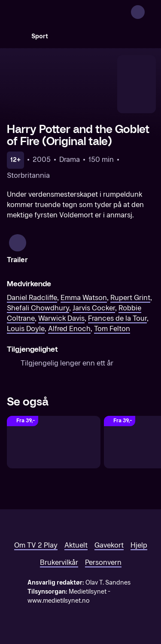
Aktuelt (76, 545)
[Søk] (15, 36)
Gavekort (109, 545)
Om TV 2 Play (36, 545)
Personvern (103, 562)
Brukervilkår (59, 562)
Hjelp (139, 545)
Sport (40, 36)
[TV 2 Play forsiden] (71, 12)
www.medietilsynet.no (59, 601)
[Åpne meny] (149, 12)
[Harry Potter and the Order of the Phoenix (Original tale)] (54, 442)
